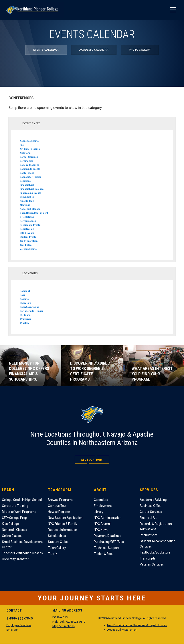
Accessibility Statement (122, 630)
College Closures (30, 165)
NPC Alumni (102, 524)
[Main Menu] (173, 10)
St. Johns (25, 315)
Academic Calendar (94, 50)
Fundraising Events (30, 193)
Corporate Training (31, 177)
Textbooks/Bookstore (155, 552)
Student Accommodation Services (158, 544)
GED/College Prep (14, 518)
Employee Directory (19, 625)
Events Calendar (46, 50)
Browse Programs (61, 500)
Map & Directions (63, 626)
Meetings (25, 205)
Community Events (30, 169)
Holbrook (25, 291)
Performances (28, 221)
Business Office (151, 506)
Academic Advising (153, 500)
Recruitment (149, 535)
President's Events (30, 225)
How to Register (59, 512)
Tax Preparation (29, 241)
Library (99, 512)
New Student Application (65, 518)
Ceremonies (27, 161)
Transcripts (148, 558)
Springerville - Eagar (32, 311)
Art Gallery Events (30, 149)
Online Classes (12, 536)
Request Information (62, 530)
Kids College (27, 201)
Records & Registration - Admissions (157, 526)
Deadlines (25, 181)
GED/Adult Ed (27, 197)
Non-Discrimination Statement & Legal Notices (137, 625)
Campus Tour (57, 506)
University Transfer (15, 559)
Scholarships (57, 536)
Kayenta (24, 299)
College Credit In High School (22, 500)
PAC (22, 145)
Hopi (22, 295)
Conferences (27, 173)
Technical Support (107, 548)
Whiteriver (26, 319)
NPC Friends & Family (63, 524)
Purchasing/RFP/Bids (109, 542)
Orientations (27, 217)
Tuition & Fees (104, 554)
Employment (103, 506)
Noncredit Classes (30, 209)
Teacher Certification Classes (22, 553)
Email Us (12, 630)
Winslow (24, 323)
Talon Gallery (57, 548)
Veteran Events (28, 249)
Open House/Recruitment (34, 213)
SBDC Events (27, 233)
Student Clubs (58, 542)
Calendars (101, 500)
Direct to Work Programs (19, 512)
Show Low (26, 303)
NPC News (101, 530)
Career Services (29, 157)
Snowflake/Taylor (29, 307)
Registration (27, 229)
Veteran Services (152, 564)
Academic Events (29, 141)
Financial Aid (27, 185)
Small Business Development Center (22, 544)
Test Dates (26, 245)
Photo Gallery (140, 50)
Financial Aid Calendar (32, 189)
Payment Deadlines (108, 536)
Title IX (53, 554)
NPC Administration (108, 518)
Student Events (28, 237)
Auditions (25, 153)
